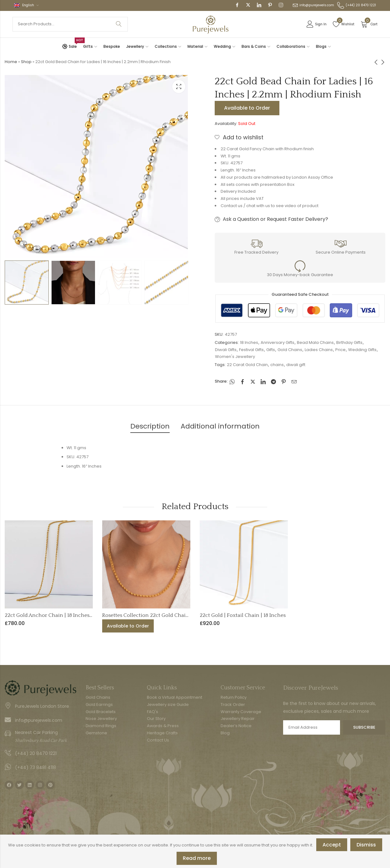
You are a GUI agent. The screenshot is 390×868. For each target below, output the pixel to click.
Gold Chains (290, 350)
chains (277, 365)
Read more (197, 858)
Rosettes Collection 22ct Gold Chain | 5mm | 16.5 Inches (169, 615)
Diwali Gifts (226, 350)
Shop (26, 62)
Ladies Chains (319, 350)
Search (119, 24)
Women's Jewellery (235, 357)
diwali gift (296, 365)
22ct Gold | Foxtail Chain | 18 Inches (243, 615)
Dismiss (366, 845)
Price (340, 350)
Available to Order (247, 108)
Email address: (312, 727)
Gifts (271, 350)
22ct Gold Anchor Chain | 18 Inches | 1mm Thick (63, 615)
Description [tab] (150, 426)
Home (11, 62)
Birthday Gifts (349, 342)
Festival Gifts (251, 350)
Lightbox (179, 87)
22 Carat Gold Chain (247, 365)
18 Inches (249, 342)
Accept (332, 845)
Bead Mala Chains (315, 342)
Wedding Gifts (362, 350)
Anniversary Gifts (277, 342)
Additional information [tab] (220, 426)
